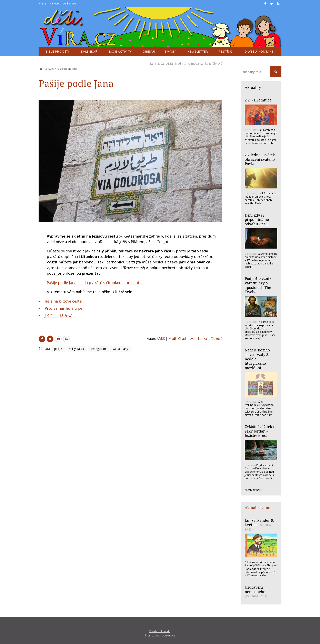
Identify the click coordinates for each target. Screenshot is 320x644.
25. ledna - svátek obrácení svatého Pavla (260, 159)
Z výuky (50, 69)
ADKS (170, 63)
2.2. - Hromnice (258, 100)
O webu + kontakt (160, 631)
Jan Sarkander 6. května (259, 523)
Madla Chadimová (187, 63)
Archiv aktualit (253, 490)
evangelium (98, 349)
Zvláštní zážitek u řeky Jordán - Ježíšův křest (260, 431)
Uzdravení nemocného (255, 589)
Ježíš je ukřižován (60, 316)
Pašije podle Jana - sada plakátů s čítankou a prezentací (96, 283)
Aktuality (253, 87)
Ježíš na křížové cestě (63, 301)
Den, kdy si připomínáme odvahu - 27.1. (257, 220)
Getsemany (120, 349)
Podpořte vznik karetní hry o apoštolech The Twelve (258, 285)
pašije (58, 349)
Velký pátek (76, 349)
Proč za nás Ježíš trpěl (64, 308)
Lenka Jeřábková (211, 63)
